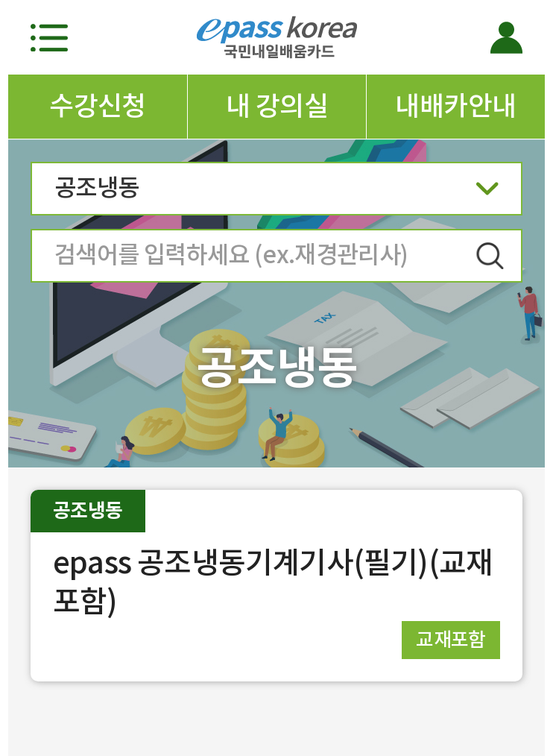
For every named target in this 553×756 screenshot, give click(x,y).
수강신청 (98, 106)
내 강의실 (277, 106)
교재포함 (451, 639)
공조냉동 (276, 193)
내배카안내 (455, 106)
